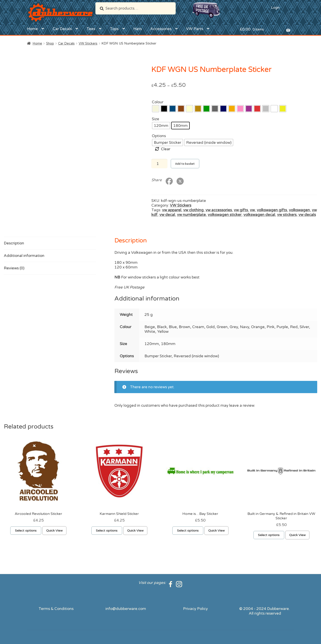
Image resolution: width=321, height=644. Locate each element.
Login (275, 8)
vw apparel (172, 210)
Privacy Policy (195, 609)
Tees (91, 29)
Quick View (54, 531)
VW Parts (195, 29)
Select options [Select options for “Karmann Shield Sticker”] (107, 531)
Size (155, 119)
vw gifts (241, 210)
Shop (50, 43)
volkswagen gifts (272, 210)
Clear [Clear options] (166, 149)
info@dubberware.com (126, 609)
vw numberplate (191, 215)
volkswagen (299, 210)
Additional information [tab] (24, 256)
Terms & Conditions (56, 609)
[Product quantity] (159, 164)
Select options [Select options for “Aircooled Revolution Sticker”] (26, 531)
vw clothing (193, 210)
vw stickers (287, 215)
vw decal (167, 215)
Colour (158, 102)
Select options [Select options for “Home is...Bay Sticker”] (188, 531)
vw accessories (219, 210)
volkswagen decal (259, 215)
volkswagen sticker (225, 215)
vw (252, 210)
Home (32, 29)
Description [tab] (14, 243)
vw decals (307, 215)
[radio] (156, 109)
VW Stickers (88, 43)
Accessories (161, 29)
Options (159, 136)
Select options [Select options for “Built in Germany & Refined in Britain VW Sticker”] (269, 535)
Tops (114, 29)
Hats (138, 29)
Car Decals (62, 29)
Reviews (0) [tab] (14, 268)
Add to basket (185, 164)
